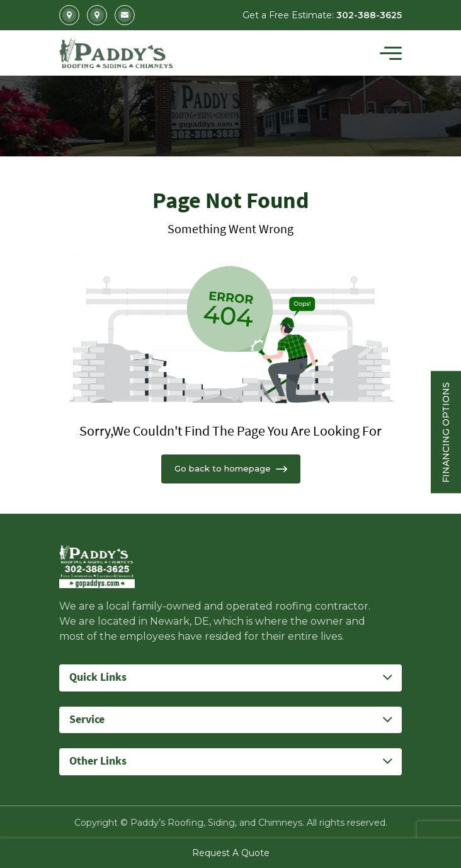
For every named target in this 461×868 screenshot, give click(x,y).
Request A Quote (231, 853)
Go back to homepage (231, 468)
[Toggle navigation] (391, 53)
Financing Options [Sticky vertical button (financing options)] (446, 432)
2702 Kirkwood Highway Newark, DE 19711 (69, 15)
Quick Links (98, 677)
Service (87, 720)
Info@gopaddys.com (125, 15)
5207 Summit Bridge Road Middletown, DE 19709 (97, 15)
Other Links (98, 761)
